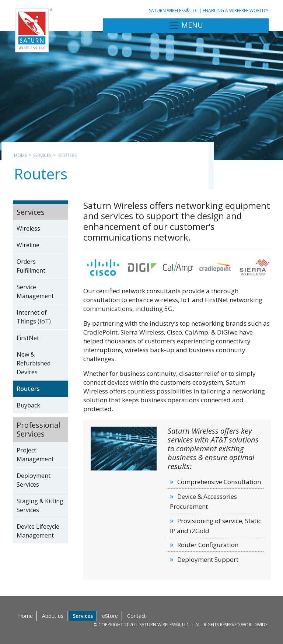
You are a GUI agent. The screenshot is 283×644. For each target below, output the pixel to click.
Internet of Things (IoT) (34, 317)
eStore (110, 616)
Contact (137, 616)
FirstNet (28, 338)
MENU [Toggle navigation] (186, 26)
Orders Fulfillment (31, 266)
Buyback (28, 405)
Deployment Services (34, 480)
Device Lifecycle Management (38, 531)
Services (42, 155)
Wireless (28, 228)
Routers (28, 389)
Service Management (35, 291)
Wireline (28, 245)
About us (53, 616)
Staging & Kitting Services (40, 505)
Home (20, 155)
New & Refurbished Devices (34, 363)
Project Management (35, 455)
